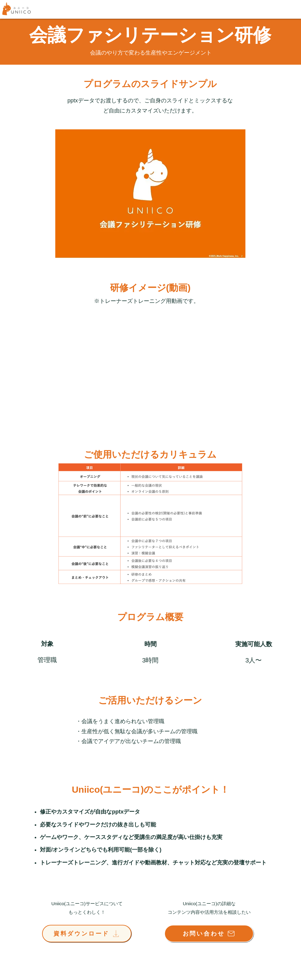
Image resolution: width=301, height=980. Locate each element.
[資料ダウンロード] (87, 934)
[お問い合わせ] (209, 934)
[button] (150, 194)
